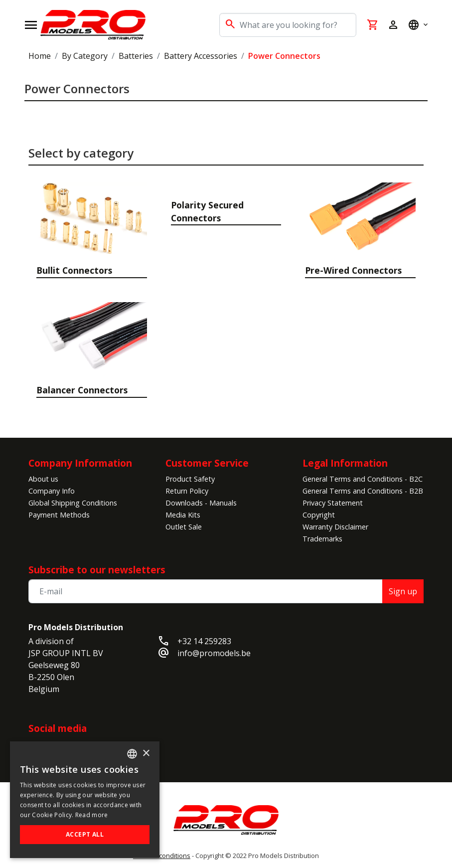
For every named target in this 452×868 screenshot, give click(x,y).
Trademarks (322, 539)
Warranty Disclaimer (335, 527)
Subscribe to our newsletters (97, 570)
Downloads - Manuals (201, 503)
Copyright (319, 515)
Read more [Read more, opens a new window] (92, 815)
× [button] (146, 754)
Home (40, 56)
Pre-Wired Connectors (353, 270)
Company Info (52, 491)
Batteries (136, 56)
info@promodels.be (214, 653)
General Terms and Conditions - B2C (363, 479)
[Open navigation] (31, 25)
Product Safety (190, 479)
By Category (85, 56)
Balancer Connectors (82, 390)
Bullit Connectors (74, 270)
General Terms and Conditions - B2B (363, 491)
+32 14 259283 (204, 641)
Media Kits (183, 515)
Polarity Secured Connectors (207, 211)
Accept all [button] (85, 834)
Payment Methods (59, 515)
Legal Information (345, 463)
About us (43, 479)
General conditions (162, 856)
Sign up (403, 591)
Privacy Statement (333, 503)
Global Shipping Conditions (73, 503)
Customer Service (207, 463)
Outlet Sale (184, 527)
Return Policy (187, 491)
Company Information (80, 463)
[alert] (85, 800)
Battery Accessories (201, 56)
